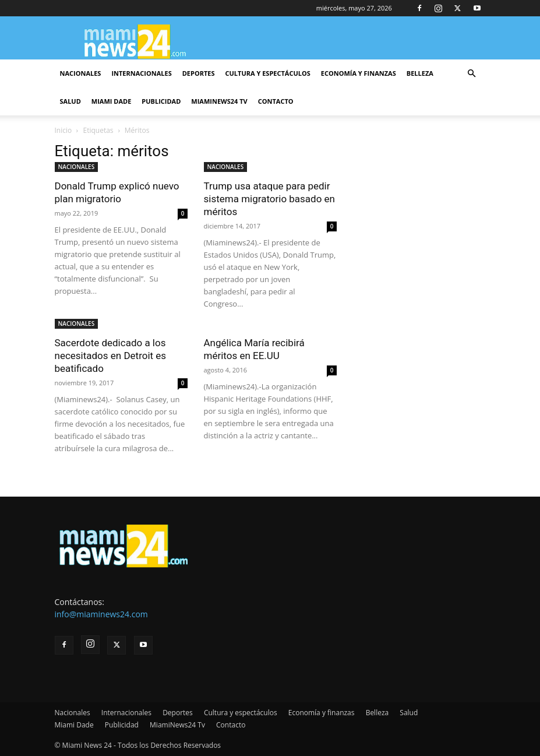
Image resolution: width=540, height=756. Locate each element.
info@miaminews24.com (101, 614)
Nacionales (81, 73)
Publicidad (161, 101)
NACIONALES (77, 167)
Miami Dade (112, 101)
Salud (70, 101)
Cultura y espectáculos (268, 73)
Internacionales (141, 73)
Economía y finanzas (359, 73)
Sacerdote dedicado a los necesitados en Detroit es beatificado (111, 356)
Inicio (63, 130)
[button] (472, 74)
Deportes (199, 73)
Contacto (276, 101)
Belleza (420, 73)
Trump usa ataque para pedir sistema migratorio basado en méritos (270, 199)
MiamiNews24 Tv (219, 101)
